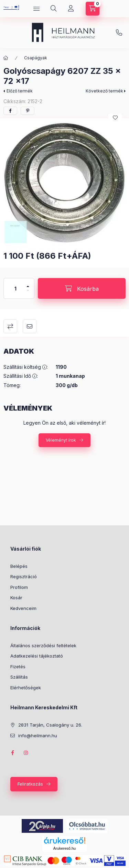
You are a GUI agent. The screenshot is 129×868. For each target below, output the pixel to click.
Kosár (16, 598)
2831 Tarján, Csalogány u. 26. (50, 725)
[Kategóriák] (36, 9)
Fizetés (18, 667)
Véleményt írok (61, 440)
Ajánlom (30, 326)
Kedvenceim (23, 608)
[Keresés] (54, 9)
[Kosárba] (82, 288)
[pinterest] (28, 111)
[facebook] (10, 111)
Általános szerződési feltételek (43, 645)
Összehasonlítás (10, 326)
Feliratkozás (30, 784)
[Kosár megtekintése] (93, 9)
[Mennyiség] (15, 288)
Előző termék (20, 91)
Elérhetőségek (26, 688)
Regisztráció (24, 576)
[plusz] (28, 283)
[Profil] (71, 9)
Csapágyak (36, 58)
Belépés (19, 566)
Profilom (19, 587)
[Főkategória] (6, 58)
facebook (12, 753)
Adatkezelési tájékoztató (37, 656)
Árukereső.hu (64, 848)
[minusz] (28, 293)
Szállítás (19, 677)
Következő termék (104, 91)
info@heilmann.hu (119, 33)
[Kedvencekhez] (115, 118)
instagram (26, 753)
